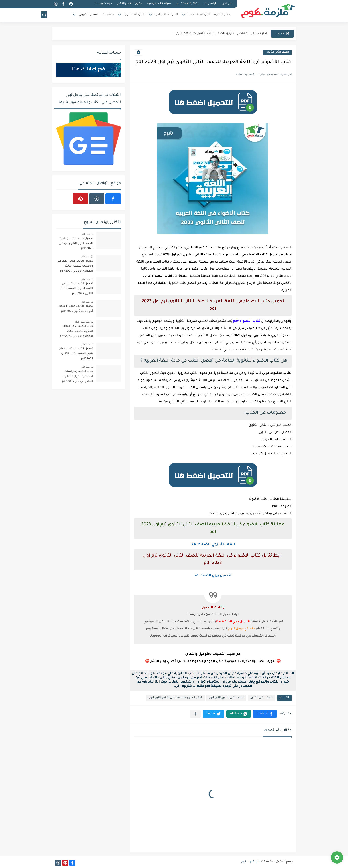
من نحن (227, 4)
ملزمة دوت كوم (251, 862)
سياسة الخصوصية (159, 4)
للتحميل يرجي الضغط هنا (213, 576)
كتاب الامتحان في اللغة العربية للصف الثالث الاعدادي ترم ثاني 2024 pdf (76, 331)
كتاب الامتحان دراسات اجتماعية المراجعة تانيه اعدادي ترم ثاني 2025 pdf (78, 376)
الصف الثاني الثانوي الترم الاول (226, 698)
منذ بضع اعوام (82, 322)
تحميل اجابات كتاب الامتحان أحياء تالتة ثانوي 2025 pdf (75, 309)
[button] (265, 714)
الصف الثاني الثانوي (277, 52)
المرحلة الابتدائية (199, 15)
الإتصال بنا (210, 4)
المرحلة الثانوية (134, 15)
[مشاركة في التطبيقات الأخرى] (195, 714)
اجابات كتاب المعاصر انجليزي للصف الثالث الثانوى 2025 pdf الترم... (220, 33)
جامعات (108, 15)
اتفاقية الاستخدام (187, 4)
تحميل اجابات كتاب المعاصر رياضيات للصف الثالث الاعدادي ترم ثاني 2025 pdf (75, 266)
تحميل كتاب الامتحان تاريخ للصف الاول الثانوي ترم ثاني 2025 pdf (76, 244)
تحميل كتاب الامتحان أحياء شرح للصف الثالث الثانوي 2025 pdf (76, 354)
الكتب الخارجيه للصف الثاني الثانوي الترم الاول (175, 698)
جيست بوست (103, 4)
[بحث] (44, 15)
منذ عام (86, 234)
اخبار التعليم (222, 15)
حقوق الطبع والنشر (130, 4)
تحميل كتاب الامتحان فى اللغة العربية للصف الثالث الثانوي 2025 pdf (76, 289)
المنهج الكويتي (89, 15)
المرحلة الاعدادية (166, 15)
